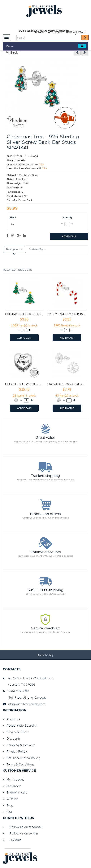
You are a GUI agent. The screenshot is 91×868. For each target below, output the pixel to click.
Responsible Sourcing (22, 726)
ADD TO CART (69, 236)
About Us (13, 719)
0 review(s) (31, 156)
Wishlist (12, 799)
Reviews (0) (36, 249)
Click (41, 164)
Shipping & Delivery (21, 745)
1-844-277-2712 (16, 691)
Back (12, 52)
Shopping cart (17, 792)
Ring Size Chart (18, 732)
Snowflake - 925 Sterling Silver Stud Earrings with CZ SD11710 (67, 384)
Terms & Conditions (20, 764)
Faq (9, 812)
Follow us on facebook (26, 827)
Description (13, 249)
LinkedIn (15, 840)
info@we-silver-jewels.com (24, 704)
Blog (10, 805)
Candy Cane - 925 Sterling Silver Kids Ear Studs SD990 (67, 314)
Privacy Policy (17, 751)
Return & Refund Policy (23, 758)
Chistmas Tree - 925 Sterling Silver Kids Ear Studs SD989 (24, 314)
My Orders (14, 786)
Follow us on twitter (24, 833)
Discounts (13, 739)
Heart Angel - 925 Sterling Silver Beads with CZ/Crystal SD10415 (24, 384)
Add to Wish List (16, 160)
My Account (15, 779)
